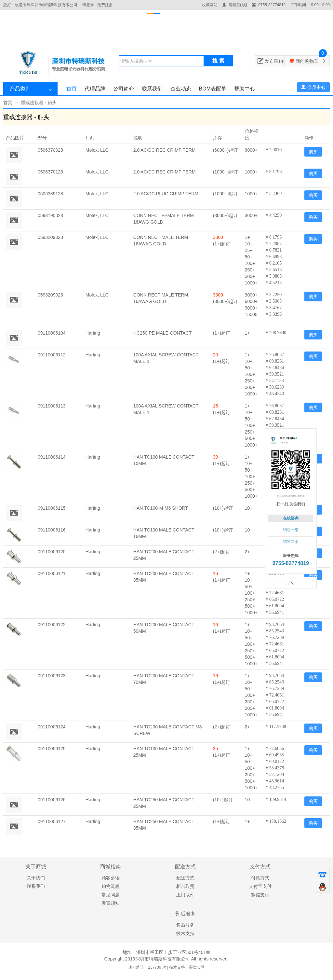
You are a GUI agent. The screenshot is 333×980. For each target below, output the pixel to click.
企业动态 (181, 89)
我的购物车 (307, 61)
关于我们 (36, 878)
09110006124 (52, 727)
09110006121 (52, 573)
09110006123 (52, 676)
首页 (72, 89)
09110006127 (52, 821)
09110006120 (52, 552)
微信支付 (260, 895)
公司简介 (124, 89)
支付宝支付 (260, 886)
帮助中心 (245, 89)
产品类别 (20, 89)
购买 (313, 152)
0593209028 (50, 237)
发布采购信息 (278, 61)
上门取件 (185, 895)
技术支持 (185, 933)
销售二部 (291, 542)
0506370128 (50, 172)
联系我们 (152, 89)
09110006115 (52, 508)
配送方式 (185, 878)
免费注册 (105, 5)
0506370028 (50, 150)
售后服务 (185, 925)
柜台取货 (185, 886)
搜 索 (218, 61)
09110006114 (52, 457)
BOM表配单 (213, 89)
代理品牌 (95, 89)
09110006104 (52, 333)
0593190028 (50, 215)
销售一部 (291, 530)
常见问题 (111, 895)
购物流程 (111, 886)
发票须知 (111, 903)
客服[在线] (235, 5)
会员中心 (313, 87)
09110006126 (52, 800)
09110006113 (52, 406)
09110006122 (52, 625)
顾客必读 (111, 878)
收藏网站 (210, 5)
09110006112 (52, 355)
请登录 (88, 5)
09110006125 (52, 749)
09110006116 (52, 530)
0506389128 (50, 194)
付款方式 (260, 878)
